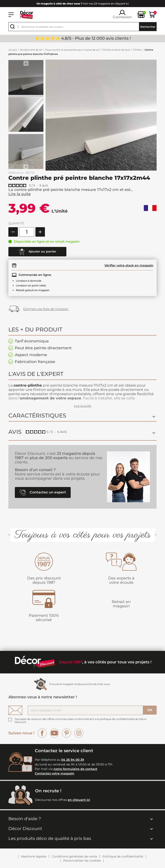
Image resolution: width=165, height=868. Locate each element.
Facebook (42, 733)
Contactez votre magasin (55, 773)
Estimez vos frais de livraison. (46, 309)
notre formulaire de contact (75, 769)
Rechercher (148, 27)
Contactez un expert (43, 492)
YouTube (54, 733)
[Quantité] (27, 232)
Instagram (79, 733)
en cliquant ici (79, 800)
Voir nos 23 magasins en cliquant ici (83, 4)
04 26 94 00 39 (73, 760)
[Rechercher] (82, 27)
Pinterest (67, 733)
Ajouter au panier (37, 252)
